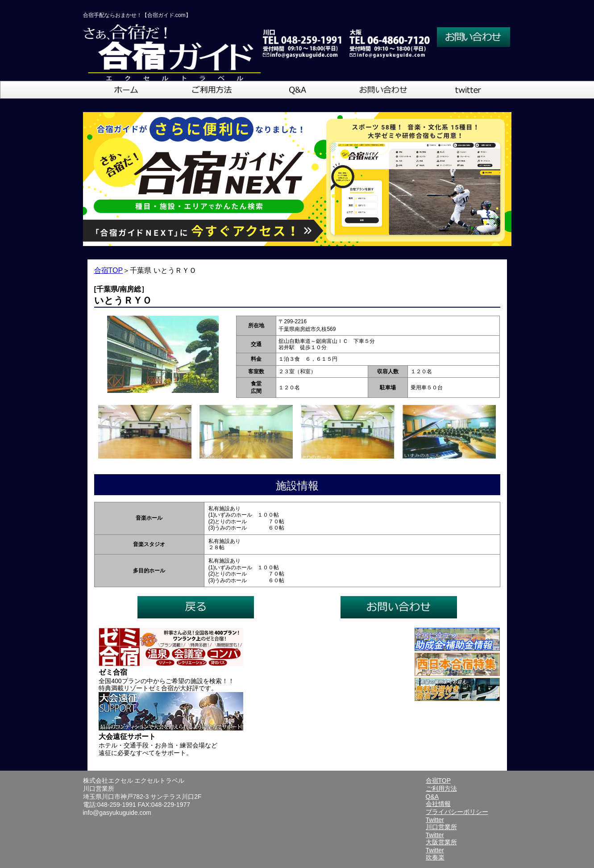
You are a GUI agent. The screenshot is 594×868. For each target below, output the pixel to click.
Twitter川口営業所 (441, 823)
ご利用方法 (441, 789)
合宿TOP (109, 270)
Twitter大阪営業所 (441, 839)
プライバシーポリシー (457, 812)
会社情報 (438, 804)
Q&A (432, 797)
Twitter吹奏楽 (435, 854)
